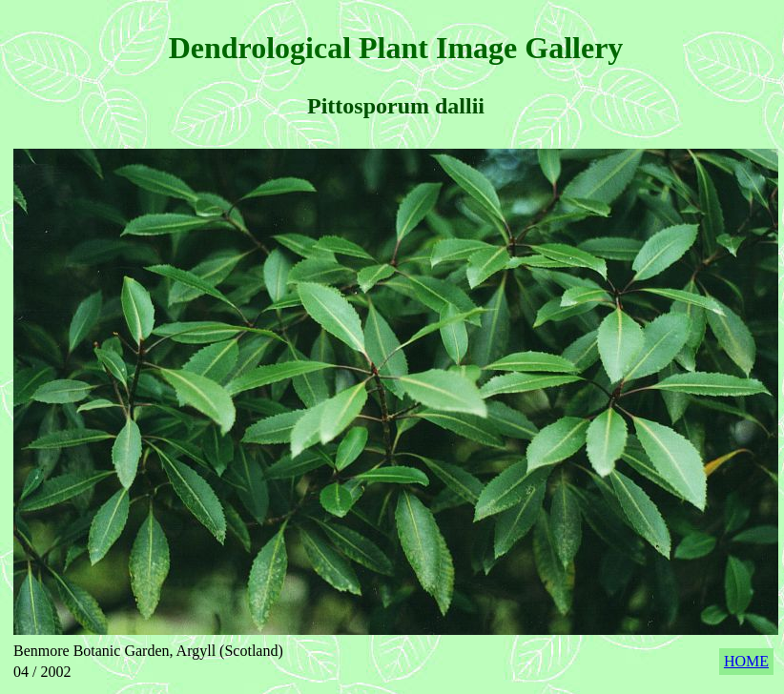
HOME (746, 661)
